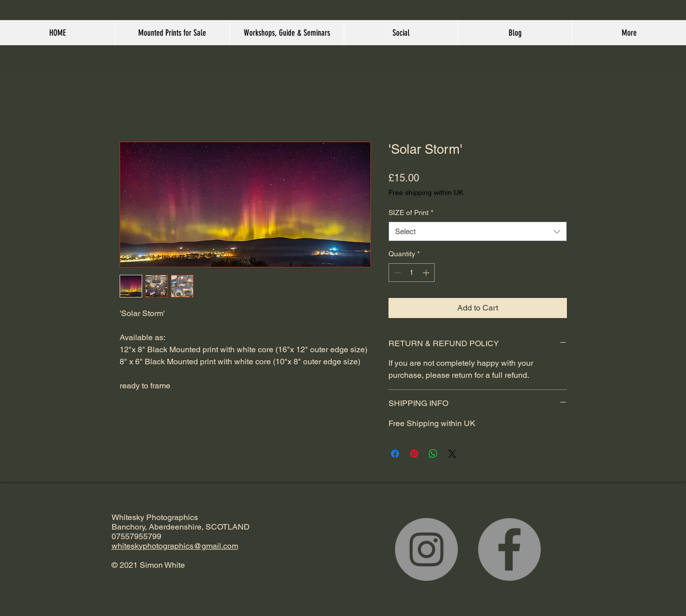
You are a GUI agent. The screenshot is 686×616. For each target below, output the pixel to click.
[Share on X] (452, 454)
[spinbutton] (412, 273)
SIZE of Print (411, 213)
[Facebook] (509, 549)
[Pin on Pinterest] (414, 454)
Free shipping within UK (426, 192)
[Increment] (427, 273)
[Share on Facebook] (395, 454)
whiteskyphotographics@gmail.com (175, 546)
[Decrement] (396, 273)
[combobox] (478, 231)
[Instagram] (426, 549)
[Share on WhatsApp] (433, 454)
